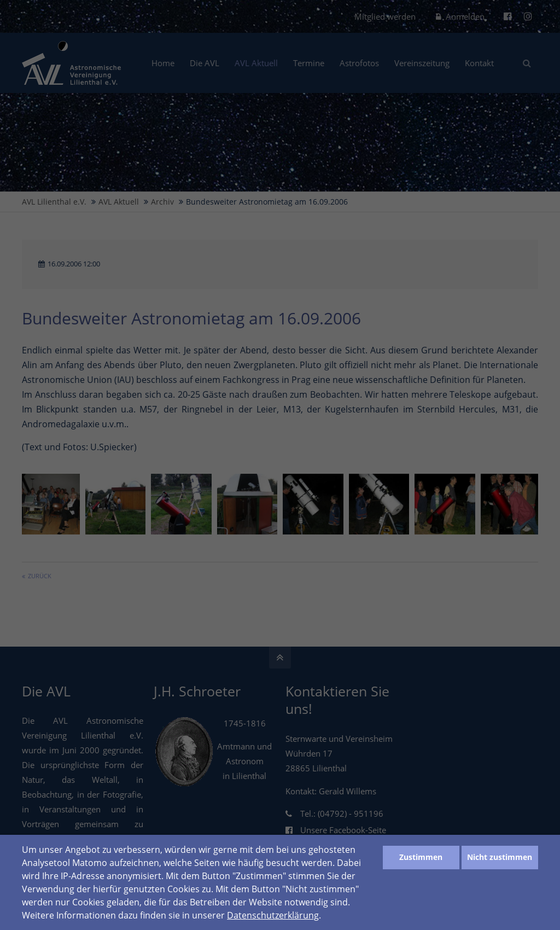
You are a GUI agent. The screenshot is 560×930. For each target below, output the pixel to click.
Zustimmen (421, 857)
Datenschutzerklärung (273, 915)
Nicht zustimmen (500, 857)
